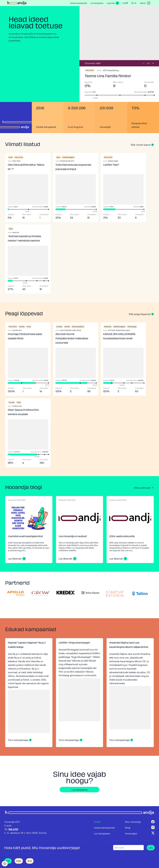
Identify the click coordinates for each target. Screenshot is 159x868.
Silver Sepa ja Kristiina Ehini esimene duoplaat (23, 412)
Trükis (11, 229)
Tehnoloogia (132, 327)
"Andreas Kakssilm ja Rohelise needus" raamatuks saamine (24, 239)
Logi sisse (113, 3)
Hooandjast (131, 834)
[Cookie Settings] (5, 864)
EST (134, 3)
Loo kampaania (97, 3)
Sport (58, 157)
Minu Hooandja (133, 822)
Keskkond (108, 327)
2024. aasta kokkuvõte (122, 537)
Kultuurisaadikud (78, 327)
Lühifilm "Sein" (111, 165)
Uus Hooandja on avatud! (73, 537)
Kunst (11, 157)
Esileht (97, 822)
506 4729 (13, 829)
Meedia (22, 327)
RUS (30, 861)
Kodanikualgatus (68, 157)
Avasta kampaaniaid (79, 3)
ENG (19, 861)
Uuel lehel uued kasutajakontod (25, 537)
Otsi (125, 3)
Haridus (67, 327)
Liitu (151, 848)
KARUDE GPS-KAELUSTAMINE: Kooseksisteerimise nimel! (119, 337)
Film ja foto (90, 70)
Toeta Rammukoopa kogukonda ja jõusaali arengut (73, 167)
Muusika (59, 327)
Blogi (128, 828)
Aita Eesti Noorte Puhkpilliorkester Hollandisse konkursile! (72, 339)
